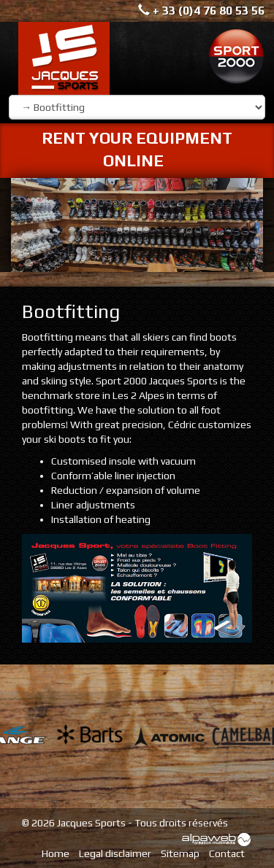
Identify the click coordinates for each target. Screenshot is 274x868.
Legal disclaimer (115, 853)
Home (56, 853)
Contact (227, 853)
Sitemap (180, 853)
